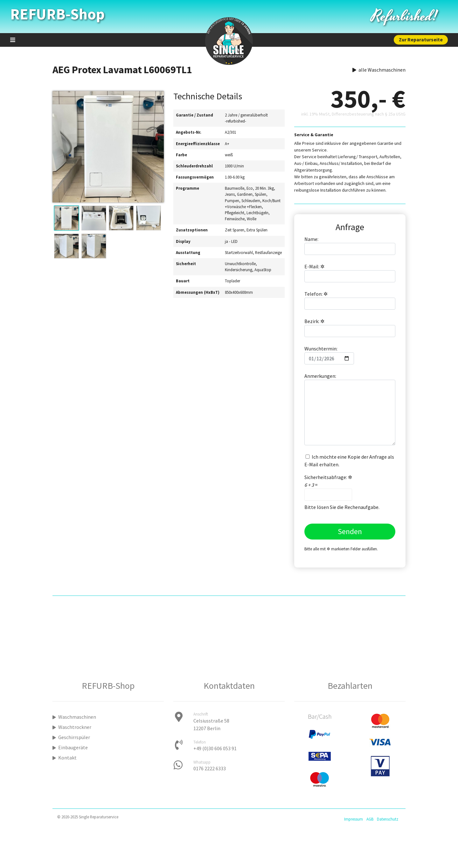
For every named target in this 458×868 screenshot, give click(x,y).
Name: (350, 245)
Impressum (354, 819)
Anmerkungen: (350, 409)
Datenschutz (388, 819)
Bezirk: (350, 328)
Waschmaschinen (74, 717)
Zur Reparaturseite (421, 39)
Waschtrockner (72, 727)
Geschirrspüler (71, 737)
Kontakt (65, 758)
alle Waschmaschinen (379, 70)
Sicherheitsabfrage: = (328, 487)
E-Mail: (350, 273)
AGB (370, 819)
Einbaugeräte (70, 747)
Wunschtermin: (329, 355)
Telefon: (350, 300)
